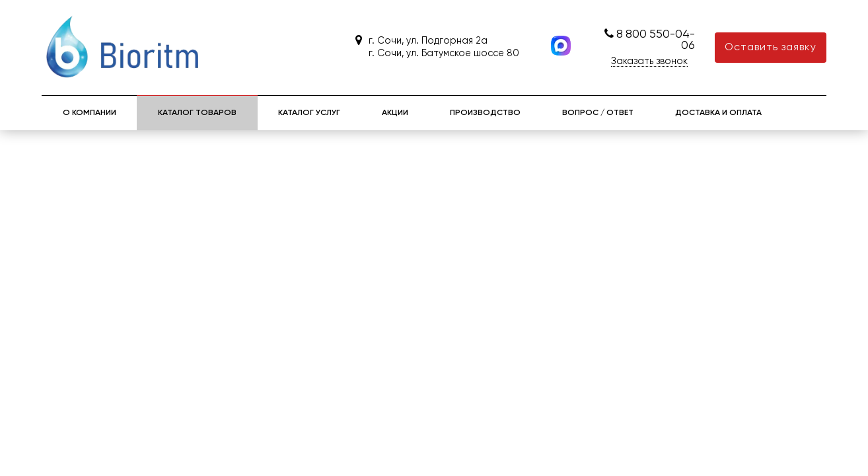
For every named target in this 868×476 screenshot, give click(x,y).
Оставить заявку (771, 48)
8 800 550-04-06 (656, 40)
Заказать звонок (649, 61)
